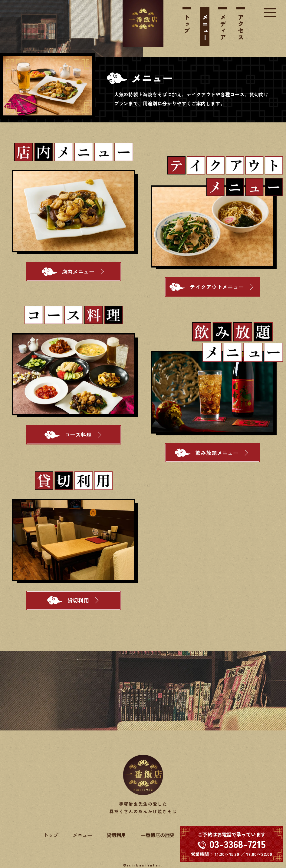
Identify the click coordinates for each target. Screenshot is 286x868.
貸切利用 (116, 835)
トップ (187, 24)
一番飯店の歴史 (158, 835)
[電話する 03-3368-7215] (232, 844)
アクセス (241, 28)
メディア (223, 28)
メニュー (205, 28)
